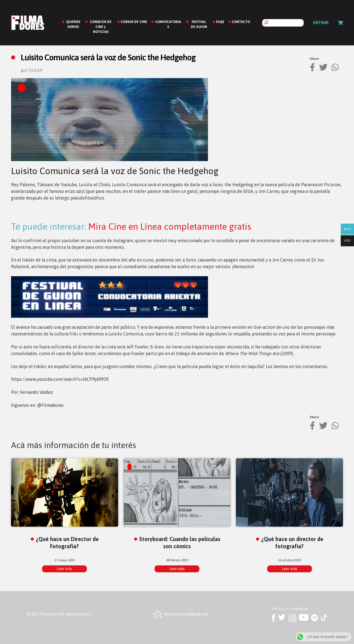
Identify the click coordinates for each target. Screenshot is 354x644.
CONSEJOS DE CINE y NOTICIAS (101, 27)
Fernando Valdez (36, 392)
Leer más (64, 569)
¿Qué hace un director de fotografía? (292, 542)
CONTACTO (241, 22)
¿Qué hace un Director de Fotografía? (67, 542)
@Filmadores (50, 405)
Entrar (321, 23)
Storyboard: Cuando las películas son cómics (180, 542)
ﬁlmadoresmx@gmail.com (186, 614)
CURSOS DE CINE (134, 22)
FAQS (220, 22)
